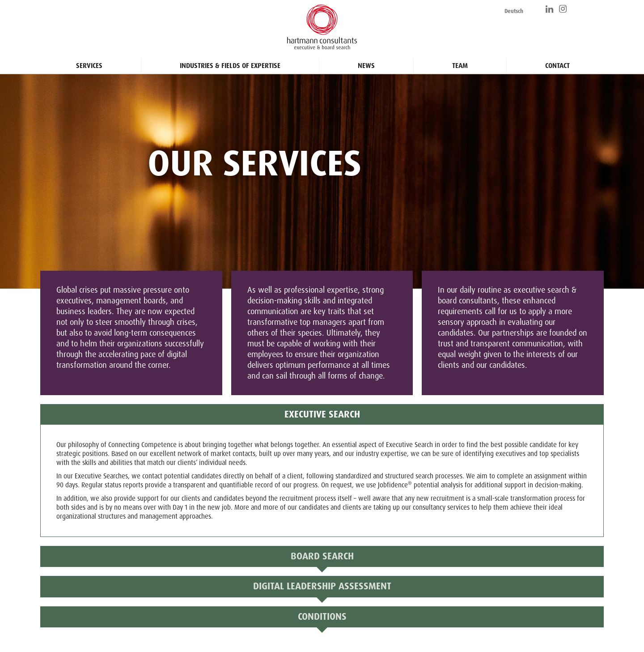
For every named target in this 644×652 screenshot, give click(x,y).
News (366, 66)
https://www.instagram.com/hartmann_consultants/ (563, 9)
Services (89, 66)
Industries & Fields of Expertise (230, 66)
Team (460, 66)
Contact (557, 66)
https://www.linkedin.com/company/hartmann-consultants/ (550, 9)
